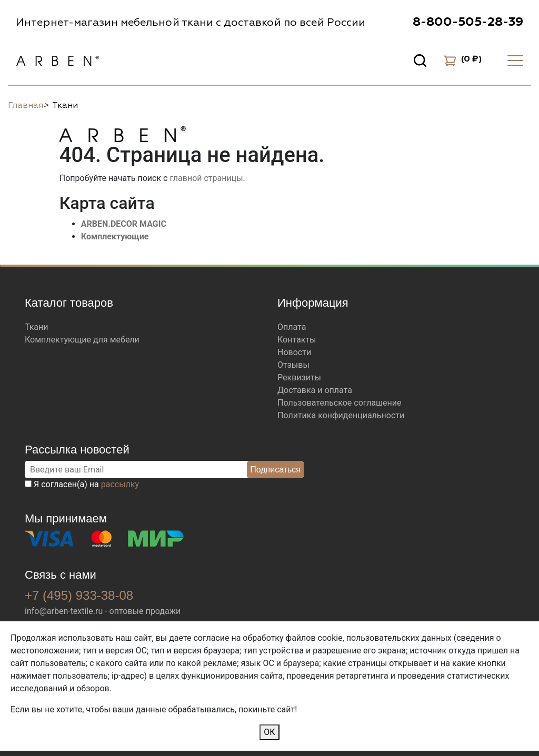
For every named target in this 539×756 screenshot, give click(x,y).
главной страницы (206, 178)
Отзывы (293, 365)
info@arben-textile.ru (64, 611)
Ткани (37, 327)
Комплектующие (115, 236)
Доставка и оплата (315, 390)
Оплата (292, 327)
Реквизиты (299, 377)
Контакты (297, 340)
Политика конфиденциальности (341, 415)
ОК (269, 732)
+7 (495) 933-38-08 (79, 595)
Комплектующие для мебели (82, 340)
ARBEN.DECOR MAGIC (124, 224)
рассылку (120, 484)
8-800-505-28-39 (468, 22)
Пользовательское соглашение (340, 403)
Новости (294, 352)
